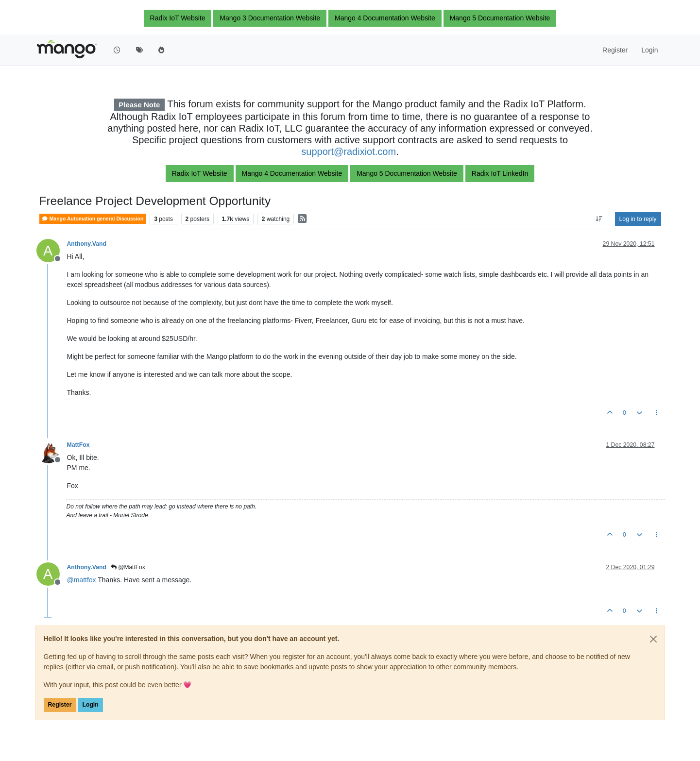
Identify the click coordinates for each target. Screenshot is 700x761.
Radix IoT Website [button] (178, 18)
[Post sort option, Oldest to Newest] (599, 219)
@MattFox (128, 567)
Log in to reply (638, 219)
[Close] (653, 639)
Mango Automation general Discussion (93, 219)
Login (90, 705)
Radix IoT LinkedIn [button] (500, 173)
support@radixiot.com (349, 152)
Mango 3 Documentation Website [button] (270, 18)
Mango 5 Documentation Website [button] (500, 18)
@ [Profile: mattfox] (82, 580)
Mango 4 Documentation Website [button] (385, 18)
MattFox (78, 445)
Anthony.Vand (87, 244)
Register (60, 705)
